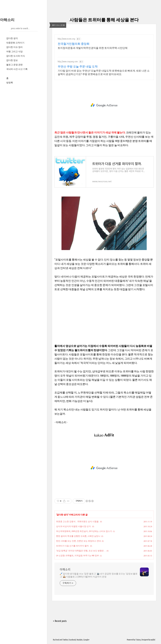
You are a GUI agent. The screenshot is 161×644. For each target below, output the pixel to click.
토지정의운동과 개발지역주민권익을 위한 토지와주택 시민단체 (93, 48)
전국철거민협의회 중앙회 (74, 44)
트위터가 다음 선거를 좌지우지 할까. (73, 546)
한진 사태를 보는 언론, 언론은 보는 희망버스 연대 (78, 541)
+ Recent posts (60, 621)
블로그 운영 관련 (14, 65)
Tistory (138, 640)
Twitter (65, 640)
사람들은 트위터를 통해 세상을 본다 (104, 20)
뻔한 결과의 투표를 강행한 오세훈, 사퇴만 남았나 (78, 536)
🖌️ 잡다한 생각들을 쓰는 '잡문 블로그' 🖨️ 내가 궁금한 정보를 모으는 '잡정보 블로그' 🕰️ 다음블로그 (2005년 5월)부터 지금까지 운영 (99, 575)
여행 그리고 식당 (14, 51)
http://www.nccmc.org (66, 39)
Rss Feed (56, 640)
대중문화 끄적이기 (15, 43)
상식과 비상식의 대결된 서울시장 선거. (74, 526)
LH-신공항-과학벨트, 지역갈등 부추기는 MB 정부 (78, 555)
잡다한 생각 (12, 38)
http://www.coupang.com (68, 62)
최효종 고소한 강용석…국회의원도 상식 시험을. (78, 521)
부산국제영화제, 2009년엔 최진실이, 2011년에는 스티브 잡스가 (84, 531)
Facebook (72, 640)
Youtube (80, 640)
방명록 (10, 83)
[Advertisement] (104, 105)
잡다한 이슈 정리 (14, 47)
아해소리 (7, 20)
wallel (153, 640)
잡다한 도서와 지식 (16, 56)
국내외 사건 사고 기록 (17, 69)
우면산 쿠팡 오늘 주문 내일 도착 (78, 66)
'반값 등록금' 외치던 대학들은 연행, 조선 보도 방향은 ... (81, 551)
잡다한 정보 (12, 60)
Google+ (86, 640)
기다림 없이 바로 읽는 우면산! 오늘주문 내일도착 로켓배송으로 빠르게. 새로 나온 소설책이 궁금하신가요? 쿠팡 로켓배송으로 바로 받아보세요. (104, 72)
